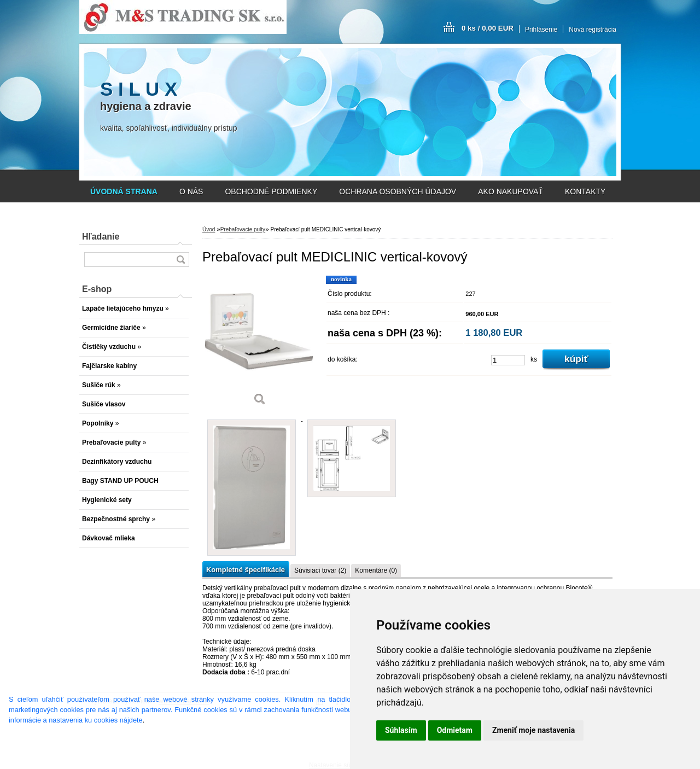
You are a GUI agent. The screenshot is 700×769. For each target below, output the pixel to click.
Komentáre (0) (376, 570)
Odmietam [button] (455, 730)
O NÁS (191, 191)
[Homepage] (124, 191)
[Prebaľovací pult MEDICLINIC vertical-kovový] (260, 344)
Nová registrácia (593, 30)
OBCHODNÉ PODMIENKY (271, 191)
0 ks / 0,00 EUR (488, 28)
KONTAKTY (585, 191)
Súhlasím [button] (401, 730)
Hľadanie (101, 237)
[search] (180, 260)
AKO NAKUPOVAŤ (511, 191)
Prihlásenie (541, 30)
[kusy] (508, 360)
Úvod (209, 229)
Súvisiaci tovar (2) (320, 570)
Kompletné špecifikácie (246, 570)
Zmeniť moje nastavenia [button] (533, 730)
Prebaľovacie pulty (243, 229)
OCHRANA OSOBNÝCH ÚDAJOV (398, 191)
